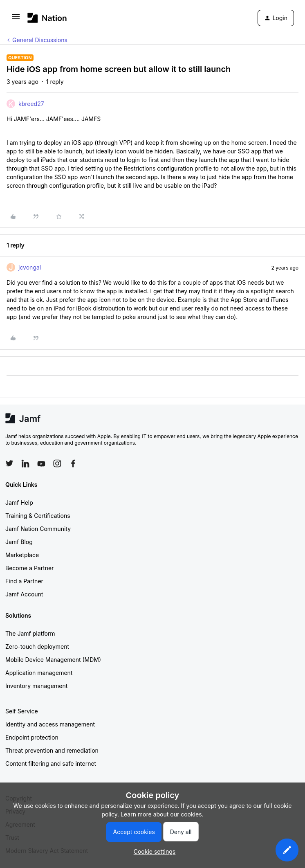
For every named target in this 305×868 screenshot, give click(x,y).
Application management (39, 673)
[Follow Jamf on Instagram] (57, 463)
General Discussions (40, 40)
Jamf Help (19, 503)
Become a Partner (29, 568)
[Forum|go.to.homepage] (47, 18)
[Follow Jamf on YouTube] (41, 463)
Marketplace (22, 555)
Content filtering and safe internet (51, 763)
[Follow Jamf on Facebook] (73, 463)
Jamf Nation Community (38, 529)
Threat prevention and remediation (52, 750)
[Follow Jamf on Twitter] (9, 463)
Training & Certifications (38, 516)
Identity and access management (50, 724)
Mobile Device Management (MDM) (53, 660)
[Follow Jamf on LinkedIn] (25, 463)
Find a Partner (24, 581)
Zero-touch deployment (37, 647)
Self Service (22, 711)
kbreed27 (31, 104)
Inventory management (36, 686)
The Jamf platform (30, 633)
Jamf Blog (19, 542)
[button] (16, 19)
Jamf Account (24, 594)
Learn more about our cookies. (162, 814)
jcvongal (30, 267)
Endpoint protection (32, 737)
